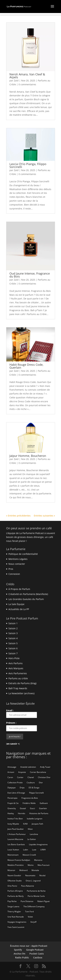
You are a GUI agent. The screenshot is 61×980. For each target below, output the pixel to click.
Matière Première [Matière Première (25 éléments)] (16, 865)
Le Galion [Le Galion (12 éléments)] (32, 839)
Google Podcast (35, 950)
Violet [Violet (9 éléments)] (30, 917)
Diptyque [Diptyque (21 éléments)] (12, 788)
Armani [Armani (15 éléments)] (11, 772)
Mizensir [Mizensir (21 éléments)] (11, 870)
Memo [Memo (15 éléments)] (31, 865)
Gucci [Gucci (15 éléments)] (32, 808)
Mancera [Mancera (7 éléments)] (38, 860)
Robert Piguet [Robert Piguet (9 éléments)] (44, 901)
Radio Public (22, 957)
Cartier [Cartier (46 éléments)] (20, 777)
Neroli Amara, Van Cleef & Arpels (27, 76)
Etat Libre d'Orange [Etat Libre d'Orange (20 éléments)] (16, 793)
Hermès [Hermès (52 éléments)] (22, 813)
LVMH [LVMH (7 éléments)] (43, 850)
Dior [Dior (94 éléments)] (41, 783)
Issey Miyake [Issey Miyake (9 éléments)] (13, 824)
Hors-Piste (14, 658)
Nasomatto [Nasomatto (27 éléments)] (30, 875)
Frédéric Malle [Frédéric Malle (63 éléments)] (29, 803)
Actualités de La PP (19, 609)
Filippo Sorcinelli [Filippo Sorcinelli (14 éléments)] (36, 793)
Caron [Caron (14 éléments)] (10, 777)
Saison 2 (13, 628)
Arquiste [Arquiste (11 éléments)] (22, 772)
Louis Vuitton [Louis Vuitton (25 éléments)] (13, 850)
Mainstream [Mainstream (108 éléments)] (13, 855)
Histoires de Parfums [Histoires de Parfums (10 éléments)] (39, 813)
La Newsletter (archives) (21, 693)
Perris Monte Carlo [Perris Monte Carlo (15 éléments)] (36, 896)
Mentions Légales (18, 559)
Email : (22, 713)
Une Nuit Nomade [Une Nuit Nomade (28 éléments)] (16, 917)
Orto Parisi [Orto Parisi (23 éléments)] (12, 886)
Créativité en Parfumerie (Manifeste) (28, 594)
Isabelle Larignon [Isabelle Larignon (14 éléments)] (35, 819)
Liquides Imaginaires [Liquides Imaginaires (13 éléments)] (38, 844)
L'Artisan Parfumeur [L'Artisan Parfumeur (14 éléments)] (17, 834)
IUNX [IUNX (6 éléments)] (25, 824)
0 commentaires (27, 84)
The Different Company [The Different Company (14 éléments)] (34, 906)
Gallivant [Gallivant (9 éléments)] (44, 803)
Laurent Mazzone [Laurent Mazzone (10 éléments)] (15, 839)
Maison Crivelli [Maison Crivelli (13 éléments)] (29, 855)
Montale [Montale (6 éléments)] (35, 870)
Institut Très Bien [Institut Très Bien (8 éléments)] (15, 819)
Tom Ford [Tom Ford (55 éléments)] (29, 912)
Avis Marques (16, 668)
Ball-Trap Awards (18, 688)
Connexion (14, 574)
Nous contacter (17, 564)
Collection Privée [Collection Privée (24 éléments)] (15, 783)
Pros (11, 569)
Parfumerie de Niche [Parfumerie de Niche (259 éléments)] (36, 891)
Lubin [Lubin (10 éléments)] (26, 850)
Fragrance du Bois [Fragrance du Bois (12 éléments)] (30, 798)
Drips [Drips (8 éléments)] (22, 788)
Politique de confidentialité (23, 554)
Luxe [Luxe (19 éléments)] (34, 850)
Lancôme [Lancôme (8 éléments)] (34, 834)
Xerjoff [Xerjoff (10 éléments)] (33, 922)
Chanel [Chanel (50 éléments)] (31, 777)
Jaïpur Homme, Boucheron (28, 456)
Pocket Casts (37, 954)
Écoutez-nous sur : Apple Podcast (29, 946)
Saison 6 (13, 648)
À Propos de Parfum (19, 589)
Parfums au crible (18, 678)
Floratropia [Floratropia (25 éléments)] (12, 798)
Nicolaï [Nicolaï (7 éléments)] (42, 875)
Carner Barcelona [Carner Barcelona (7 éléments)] (38, 772)
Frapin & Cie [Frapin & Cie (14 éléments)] (13, 803)
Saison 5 (13, 643)
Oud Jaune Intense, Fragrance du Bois (30, 275)
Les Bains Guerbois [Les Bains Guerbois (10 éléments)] (16, 844)
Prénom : (11, 723)
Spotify (18, 950)
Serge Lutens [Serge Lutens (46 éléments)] (13, 906)
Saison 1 (13, 623)
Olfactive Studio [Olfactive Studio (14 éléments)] (15, 881)
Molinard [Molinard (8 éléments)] (23, 870)
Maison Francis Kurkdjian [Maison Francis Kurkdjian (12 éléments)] (19, 860)
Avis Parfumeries (18, 673)
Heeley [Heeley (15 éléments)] (11, 813)
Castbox (38, 957)
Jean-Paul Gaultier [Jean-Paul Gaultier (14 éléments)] (16, 829)
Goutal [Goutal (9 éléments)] (23, 808)
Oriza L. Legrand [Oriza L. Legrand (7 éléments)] (33, 881)
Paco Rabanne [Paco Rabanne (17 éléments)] (28, 886)
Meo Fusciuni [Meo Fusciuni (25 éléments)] (44, 865)
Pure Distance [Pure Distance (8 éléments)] (27, 901)
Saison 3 (13, 633)
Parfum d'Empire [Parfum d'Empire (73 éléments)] (15, 891)
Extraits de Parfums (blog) (22, 683)
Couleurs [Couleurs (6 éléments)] (31, 783)
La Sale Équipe (16, 604)
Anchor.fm (19, 954)
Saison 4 (13, 638)
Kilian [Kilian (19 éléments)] (30, 829)
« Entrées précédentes (18, 516)
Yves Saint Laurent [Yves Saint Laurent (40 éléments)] (16, 927)
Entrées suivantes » (44, 516)
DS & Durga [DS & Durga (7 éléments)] (34, 788)
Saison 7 (13, 653)
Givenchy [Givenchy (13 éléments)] (12, 808)
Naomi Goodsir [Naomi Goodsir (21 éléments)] (14, 875)
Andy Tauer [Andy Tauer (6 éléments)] (45, 767)
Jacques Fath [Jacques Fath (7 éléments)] (37, 824)
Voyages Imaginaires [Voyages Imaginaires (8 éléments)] (17, 922)
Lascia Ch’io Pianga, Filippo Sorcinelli (28, 165)
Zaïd (16, 81)
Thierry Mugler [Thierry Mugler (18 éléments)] (14, 912)
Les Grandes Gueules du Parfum (26, 599)
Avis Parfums (16, 663)
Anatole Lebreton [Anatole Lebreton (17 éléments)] (28, 767)
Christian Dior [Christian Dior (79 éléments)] (44, 777)
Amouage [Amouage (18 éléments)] (12, 767)
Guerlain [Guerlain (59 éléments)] (43, 808)
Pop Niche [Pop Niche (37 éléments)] (12, 901)
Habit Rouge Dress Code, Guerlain (26, 366)
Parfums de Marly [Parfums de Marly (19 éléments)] (16, 896)
